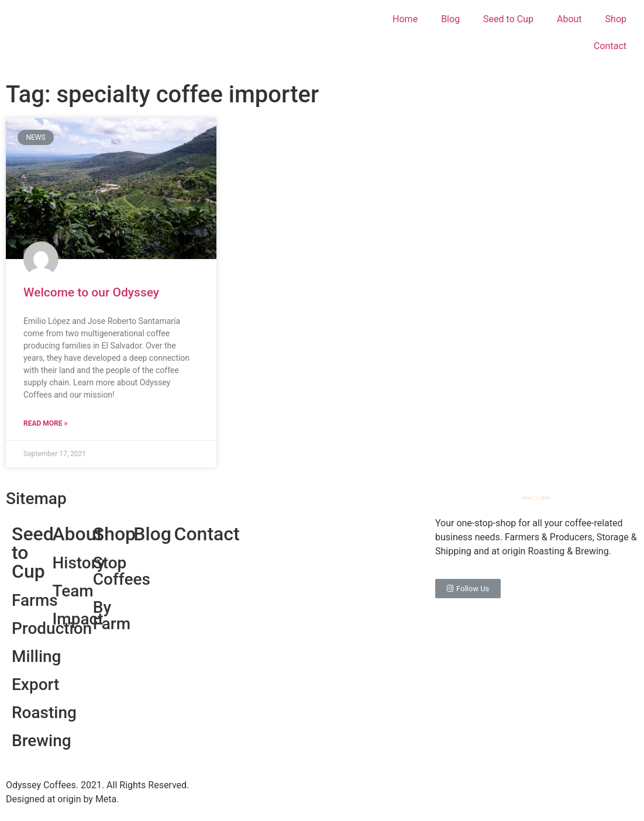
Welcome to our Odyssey (91, 292)
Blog (450, 19)
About (569, 19)
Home (405, 19)
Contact (610, 46)
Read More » (45, 423)
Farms (35, 600)
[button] (468, 589)
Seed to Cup (508, 19)
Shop (616, 19)
